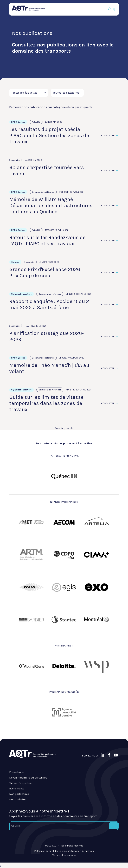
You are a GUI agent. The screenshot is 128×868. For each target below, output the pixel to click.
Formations (16, 772)
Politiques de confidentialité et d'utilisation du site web (64, 851)
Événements (17, 788)
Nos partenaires (19, 794)
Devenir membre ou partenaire (28, 778)
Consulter (110, 136)
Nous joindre (17, 799)
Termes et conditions (64, 855)
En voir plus (64, 428)
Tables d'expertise (20, 783)
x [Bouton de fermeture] (1, 866)
